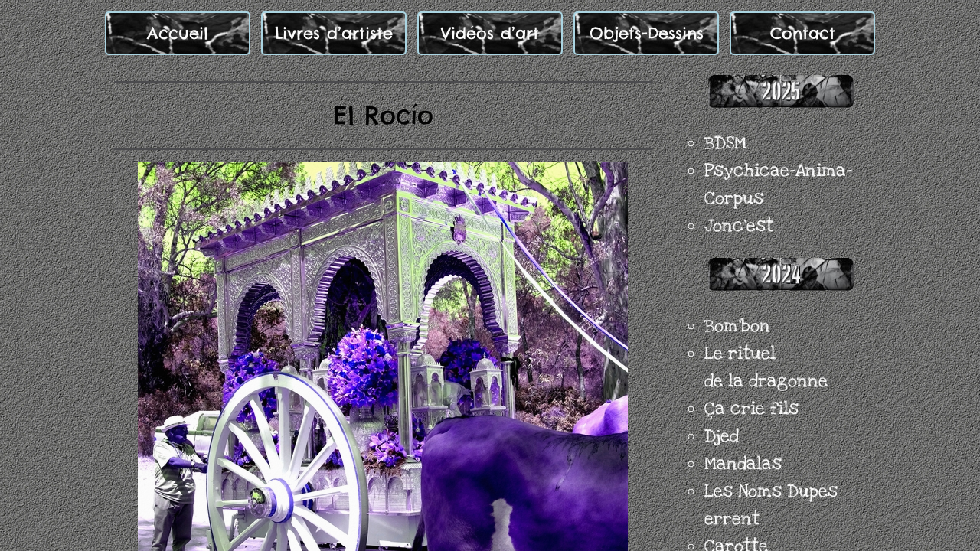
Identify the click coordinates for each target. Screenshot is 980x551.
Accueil (178, 33)
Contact (803, 33)
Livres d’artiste (334, 33)
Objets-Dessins (647, 33)
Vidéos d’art (490, 33)
